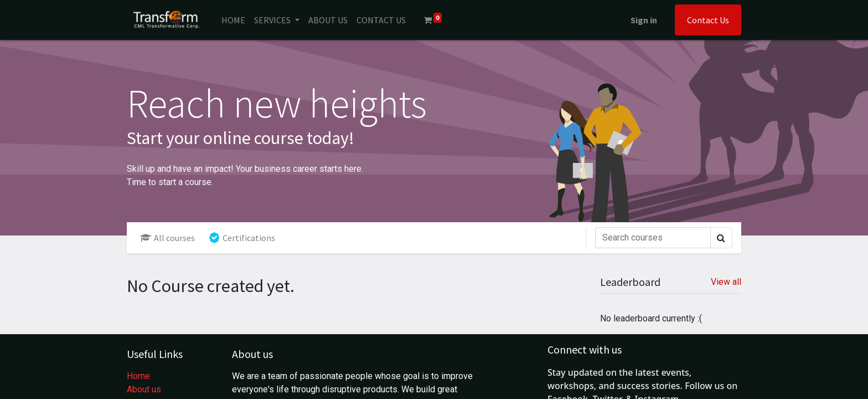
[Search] (653, 238)
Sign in (644, 20)
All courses (167, 238)
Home (138, 376)
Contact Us (708, 20)
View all (726, 282)
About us (144, 389)
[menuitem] (233, 20)
